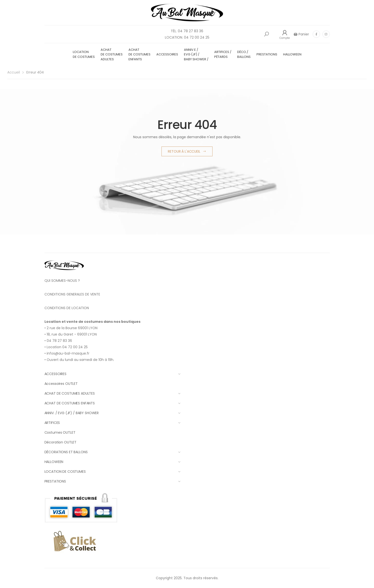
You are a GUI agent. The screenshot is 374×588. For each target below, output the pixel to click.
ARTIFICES (112, 423)
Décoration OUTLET (61, 442)
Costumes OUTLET (60, 432)
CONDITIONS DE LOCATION (67, 308)
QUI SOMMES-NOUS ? (62, 281)
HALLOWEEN (292, 54)
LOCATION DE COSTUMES (84, 54)
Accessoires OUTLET (61, 384)
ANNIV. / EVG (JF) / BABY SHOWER (112, 413)
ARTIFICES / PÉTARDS (223, 54)
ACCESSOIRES (167, 54)
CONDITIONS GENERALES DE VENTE (72, 294)
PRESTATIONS (267, 54)
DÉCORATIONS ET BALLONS (112, 452)
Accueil (14, 72)
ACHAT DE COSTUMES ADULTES (112, 54)
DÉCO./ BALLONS (244, 54)
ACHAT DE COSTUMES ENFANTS (139, 54)
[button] (267, 34)
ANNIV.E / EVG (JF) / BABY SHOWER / (196, 54)
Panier (303, 34)
